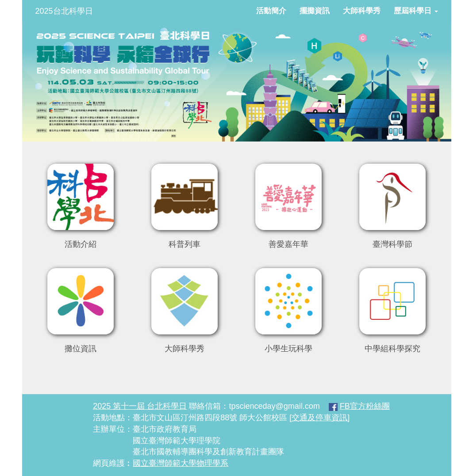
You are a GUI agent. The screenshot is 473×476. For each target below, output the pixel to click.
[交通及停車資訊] (319, 418)
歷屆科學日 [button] (416, 11)
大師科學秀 (362, 11)
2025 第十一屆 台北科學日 (140, 406)
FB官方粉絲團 (365, 406)
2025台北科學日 (64, 11)
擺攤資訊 (315, 11)
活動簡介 (271, 11)
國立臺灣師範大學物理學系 (181, 463)
